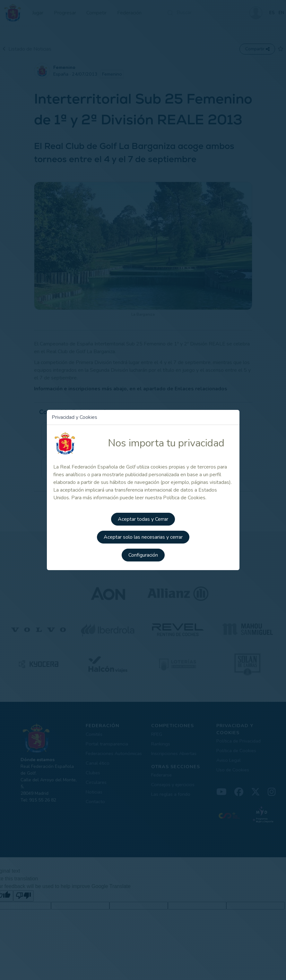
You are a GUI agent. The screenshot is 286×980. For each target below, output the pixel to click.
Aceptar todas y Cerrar (143, 519)
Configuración (143, 555)
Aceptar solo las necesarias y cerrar (143, 537)
